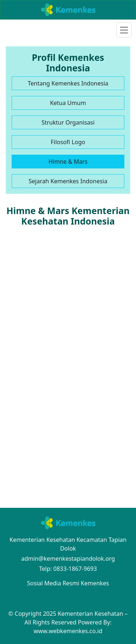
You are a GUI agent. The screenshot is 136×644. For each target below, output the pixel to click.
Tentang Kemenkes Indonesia (68, 83)
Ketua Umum (68, 103)
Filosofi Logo (68, 142)
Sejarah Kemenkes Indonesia (68, 181)
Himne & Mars (68, 162)
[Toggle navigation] (124, 30)
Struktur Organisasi (68, 122)
